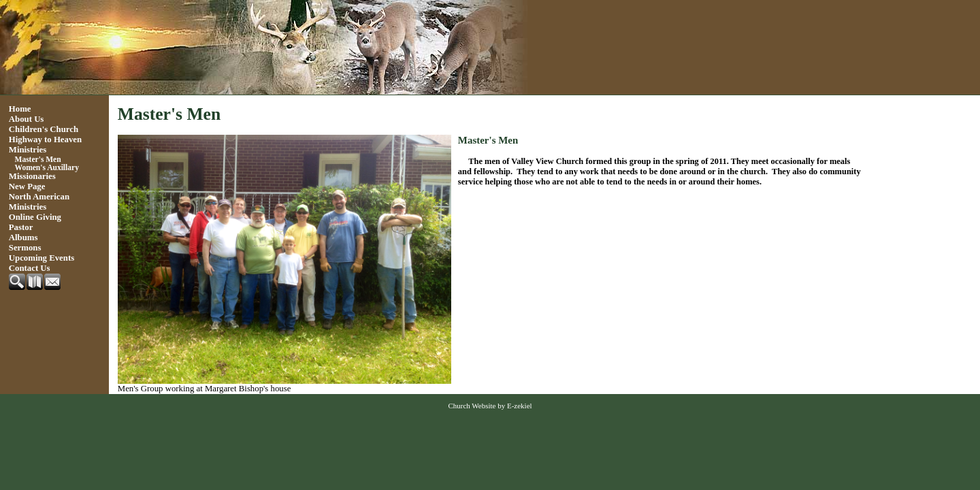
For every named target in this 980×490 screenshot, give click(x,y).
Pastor (21, 227)
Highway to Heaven (45, 140)
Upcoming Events (42, 258)
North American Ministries (39, 202)
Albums (23, 238)
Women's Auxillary (47, 167)
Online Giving (35, 217)
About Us (27, 119)
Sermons (25, 248)
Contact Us (30, 268)
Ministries (28, 150)
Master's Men (38, 159)
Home (20, 109)
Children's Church (44, 129)
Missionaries (32, 176)
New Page (27, 186)
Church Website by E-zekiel (490, 406)
